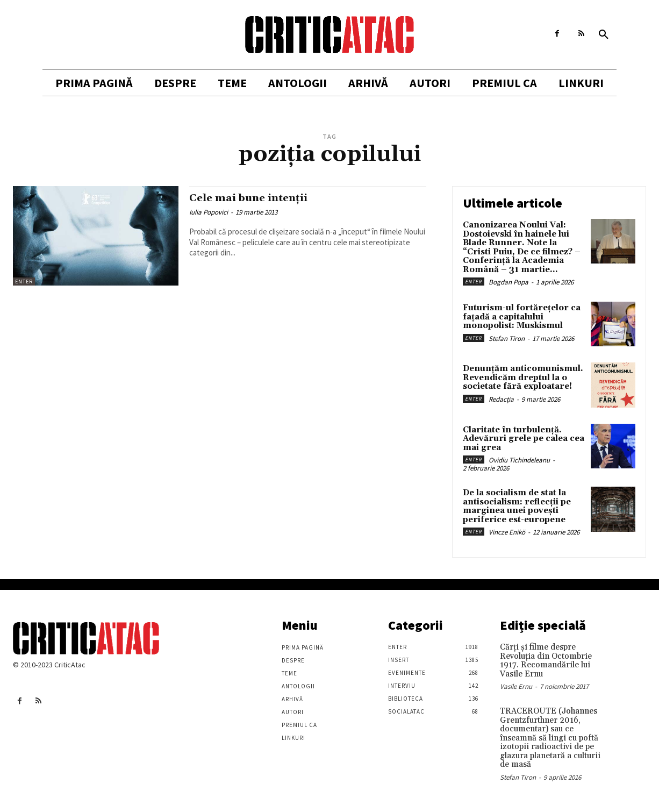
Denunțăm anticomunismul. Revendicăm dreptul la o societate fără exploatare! (523, 377)
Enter (24, 282)
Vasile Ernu (516, 686)
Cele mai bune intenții (254, 198)
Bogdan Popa (508, 282)
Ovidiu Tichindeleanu (519, 460)
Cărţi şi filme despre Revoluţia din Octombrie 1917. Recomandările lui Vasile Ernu (546, 661)
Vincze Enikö (507, 532)
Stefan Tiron (507, 339)
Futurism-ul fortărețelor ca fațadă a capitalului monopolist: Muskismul (522, 317)
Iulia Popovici (209, 212)
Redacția (501, 399)
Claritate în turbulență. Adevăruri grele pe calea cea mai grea (524, 439)
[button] (604, 35)
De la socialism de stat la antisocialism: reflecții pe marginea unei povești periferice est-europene (517, 506)
